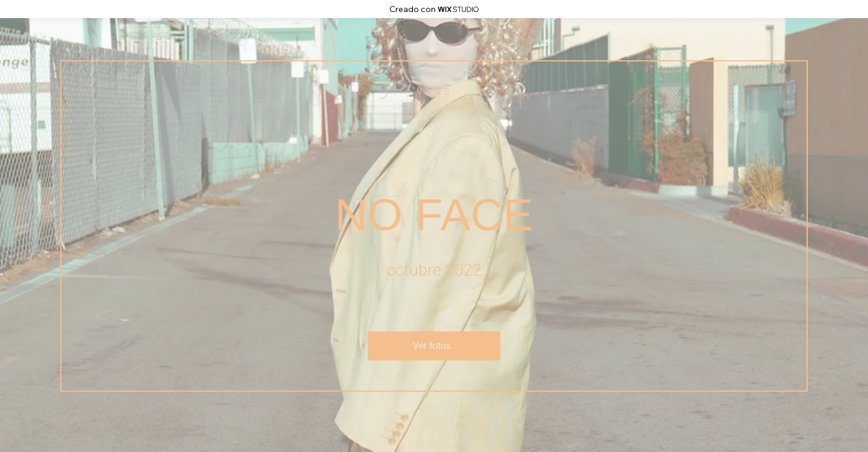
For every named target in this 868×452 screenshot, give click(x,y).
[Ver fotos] (434, 346)
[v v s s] (434, 91)
